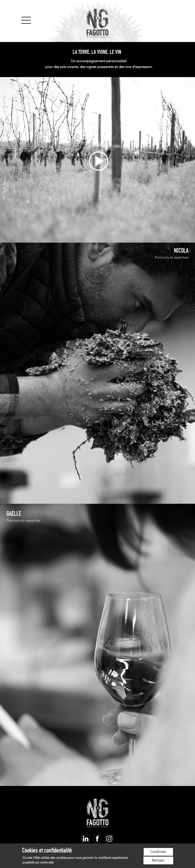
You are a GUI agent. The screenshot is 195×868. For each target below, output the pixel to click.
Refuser (158, 860)
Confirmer (158, 852)
